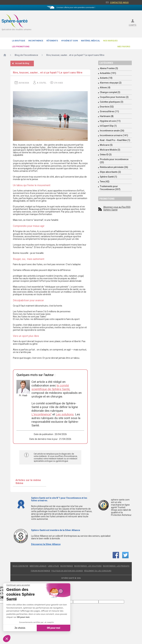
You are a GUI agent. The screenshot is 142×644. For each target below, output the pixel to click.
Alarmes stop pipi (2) (111, 83)
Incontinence (36, 41)
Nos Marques (110, 41)
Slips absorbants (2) (110, 172)
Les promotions (21, 47)
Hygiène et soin (69, 41)
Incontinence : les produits (116, 566)
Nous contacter (20, 566)
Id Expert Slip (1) (108, 126)
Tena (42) (105, 182)
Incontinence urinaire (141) (114, 135)
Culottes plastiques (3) (112, 102)
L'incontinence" (42, 414)
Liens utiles (53, 566)
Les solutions (65, 414)
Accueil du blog (22, 63)
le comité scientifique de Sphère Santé (50, 387)
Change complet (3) (110, 92)
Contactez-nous (119, 2)
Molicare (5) (106, 145)
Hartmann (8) (107, 116)
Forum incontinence (40, 571)
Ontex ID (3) (106, 155)
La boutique (19, 41)
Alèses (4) (105, 87)
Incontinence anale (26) (112, 131)
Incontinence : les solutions (88, 566)
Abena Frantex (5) (109, 68)
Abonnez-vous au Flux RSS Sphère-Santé (117, 208)
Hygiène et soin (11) (110, 121)
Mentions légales (38, 566)
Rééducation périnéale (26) (114, 167)
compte (133, 25)
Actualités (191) (108, 73)
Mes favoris (124, 47)
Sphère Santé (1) (108, 177)
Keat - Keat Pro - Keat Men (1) (115, 140)
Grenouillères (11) (109, 111)
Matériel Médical (90, 41)
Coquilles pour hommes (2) (114, 97)
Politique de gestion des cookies (67, 571)
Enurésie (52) (107, 107)
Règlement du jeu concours (98, 571)
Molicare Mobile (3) (110, 150)
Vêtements (52, 41)
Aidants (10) (106, 78)
